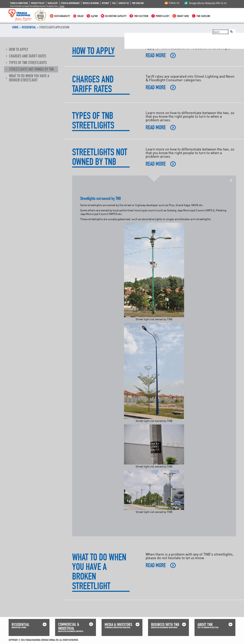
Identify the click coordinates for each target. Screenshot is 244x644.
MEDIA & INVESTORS (118, 624)
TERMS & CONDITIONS (19, 3)
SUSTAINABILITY (62, 16)
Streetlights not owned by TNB (31, 69)
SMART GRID (183, 16)
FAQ (114, 3)
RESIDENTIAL (21, 624)
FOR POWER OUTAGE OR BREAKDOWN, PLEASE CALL (37, 6)
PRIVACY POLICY (38, 3)
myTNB (94, 16)
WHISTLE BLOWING (91, 3)
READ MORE (156, 55)
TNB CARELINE (138, 3)
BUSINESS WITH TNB (165, 624)
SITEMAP (105, 3)
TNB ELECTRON (141, 16)
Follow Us (174, 3)
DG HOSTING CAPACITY (116, 16)
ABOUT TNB (205, 624)
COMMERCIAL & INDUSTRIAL (69, 626)
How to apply (19, 49)
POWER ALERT (163, 16)
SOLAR (80, 16)
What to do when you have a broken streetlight (29, 78)
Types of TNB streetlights (28, 63)
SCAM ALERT (53, 3)
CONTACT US (124, 3)
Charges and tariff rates (28, 56)
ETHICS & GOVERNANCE (70, 3)
